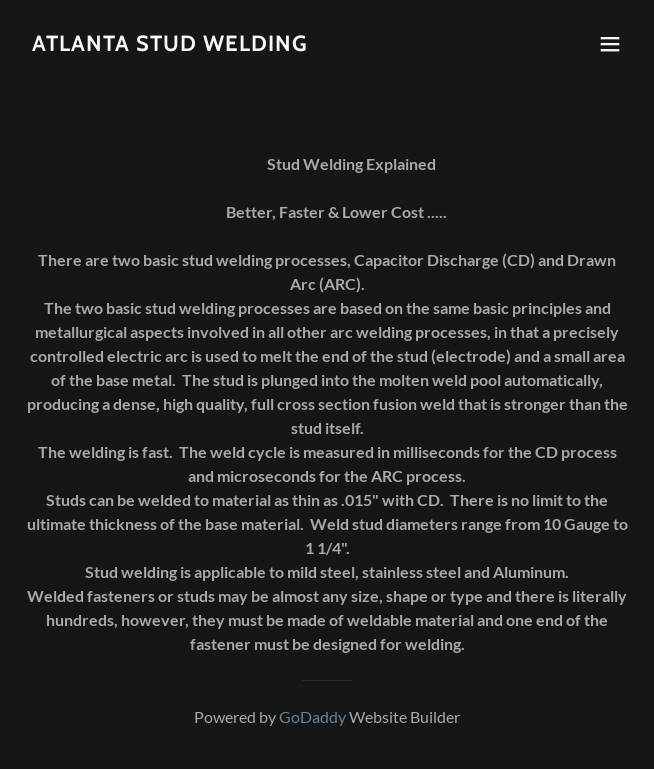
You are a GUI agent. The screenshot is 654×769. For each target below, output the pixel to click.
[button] (610, 44)
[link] (170, 44)
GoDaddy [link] (312, 716)
